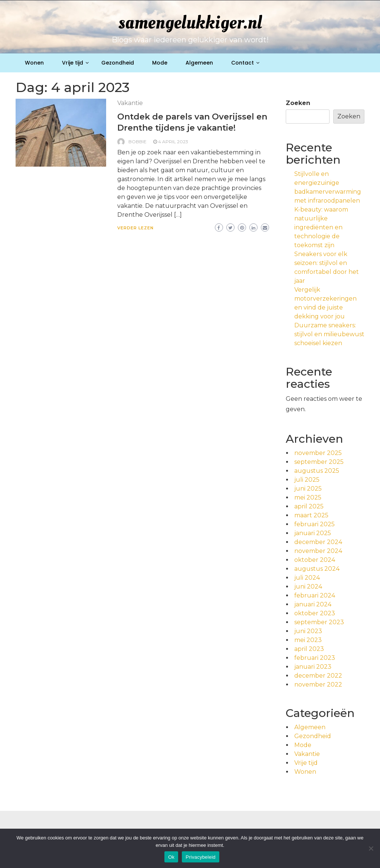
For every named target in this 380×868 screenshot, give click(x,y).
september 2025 (319, 462)
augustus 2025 (317, 471)
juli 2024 (307, 578)
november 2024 (318, 551)
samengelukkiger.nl (190, 22)
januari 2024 (313, 604)
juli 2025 (307, 480)
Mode (160, 63)
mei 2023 (308, 640)
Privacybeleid (201, 857)
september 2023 (319, 622)
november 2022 (318, 684)
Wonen (34, 63)
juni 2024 (308, 587)
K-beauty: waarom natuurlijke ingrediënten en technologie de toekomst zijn (321, 227)
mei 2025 (308, 497)
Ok (171, 857)
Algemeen (199, 63)
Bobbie (137, 142)
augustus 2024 (317, 569)
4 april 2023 (173, 142)
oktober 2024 (315, 560)
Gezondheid (118, 63)
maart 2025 (311, 515)
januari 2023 (313, 667)
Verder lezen (135, 228)
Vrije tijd (73, 63)
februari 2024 (315, 595)
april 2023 (309, 649)
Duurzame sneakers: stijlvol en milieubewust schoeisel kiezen (329, 334)
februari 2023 (315, 658)
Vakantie (130, 103)
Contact (243, 63)
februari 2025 (315, 524)
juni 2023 (308, 631)
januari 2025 (313, 533)
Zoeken (298, 103)
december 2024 (318, 542)
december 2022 (318, 676)
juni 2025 (308, 489)
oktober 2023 (315, 613)
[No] (371, 848)
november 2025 (318, 453)
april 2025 (309, 506)
